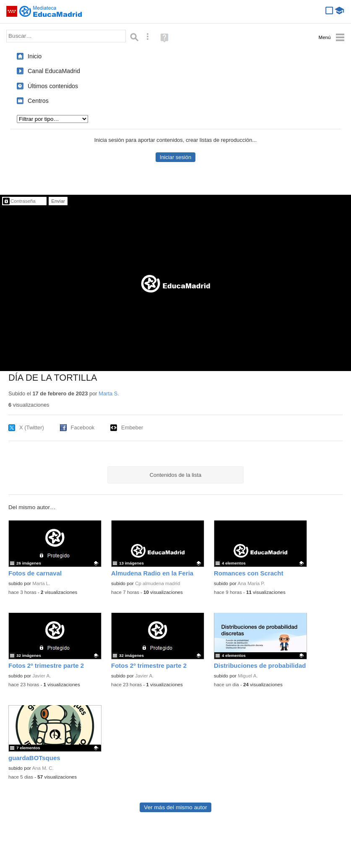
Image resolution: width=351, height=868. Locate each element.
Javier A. (42, 676)
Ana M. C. (43, 768)
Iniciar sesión (175, 157)
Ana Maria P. (251, 583)
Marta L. (41, 583)
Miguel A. (248, 676)
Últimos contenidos (53, 86)
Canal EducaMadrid (54, 71)
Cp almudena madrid (157, 583)
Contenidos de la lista (175, 475)
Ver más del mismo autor (175, 807)
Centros (38, 101)
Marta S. (109, 393)
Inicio (35, 56)
